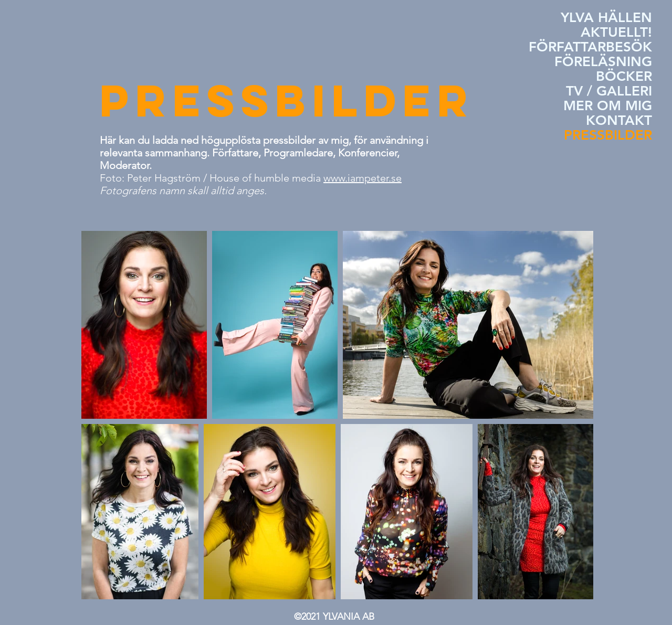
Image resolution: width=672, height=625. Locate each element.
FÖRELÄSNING (603, 62)
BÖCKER (624, 77)
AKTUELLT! (616, 33)
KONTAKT (619, 121)
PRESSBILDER (608, 135)
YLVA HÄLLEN (606, 18)
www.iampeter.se (363, 178)
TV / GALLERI (609, 91)
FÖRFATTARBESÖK (590, 47)
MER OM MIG (608, 106)
